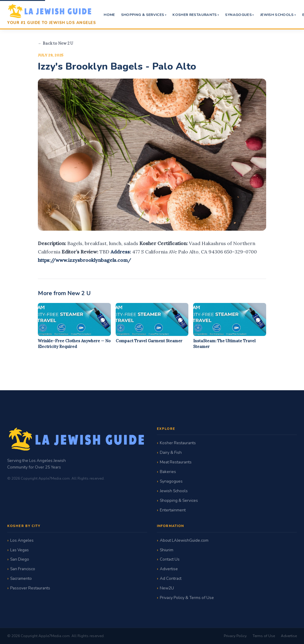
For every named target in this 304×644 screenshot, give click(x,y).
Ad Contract (171, 578)
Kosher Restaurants (195, 15)
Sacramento (21, 578)
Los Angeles (22, 540)
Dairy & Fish (171, 452)
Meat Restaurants (176, 462)
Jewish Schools (277, 15)
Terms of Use (264, 636)
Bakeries (168, 472)
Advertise (169, 569)
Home (109, 15)
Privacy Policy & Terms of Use (187, 598)
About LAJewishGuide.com (184, 540)
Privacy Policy (235, 636)
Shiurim (167, 550)
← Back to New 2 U (55, 43)
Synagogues (238, 15)
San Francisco (23, 569)
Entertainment (173, 510)
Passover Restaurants (30, 588)
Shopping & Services (143, 15)
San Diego (20, 559)
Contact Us (170, 559)
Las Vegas (20, 550)
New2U (167, 588)
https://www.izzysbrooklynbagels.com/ (84, 260)
